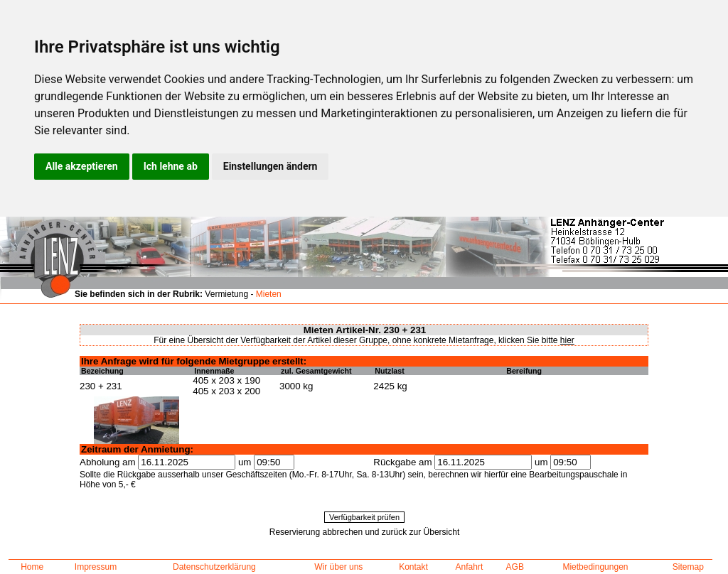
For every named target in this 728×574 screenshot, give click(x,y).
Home (32, 567)
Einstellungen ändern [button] (271, 166)
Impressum (96, 567)
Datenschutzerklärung (214, 567)
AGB (515, 567)
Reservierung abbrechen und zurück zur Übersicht (364, 532)
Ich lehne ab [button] (171, 166)
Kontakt (413, 567)
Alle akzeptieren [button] (82, 166)
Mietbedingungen (595, 567)
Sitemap (688, 567)
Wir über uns (338, 567)
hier (567, 340)
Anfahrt (470, 567)
